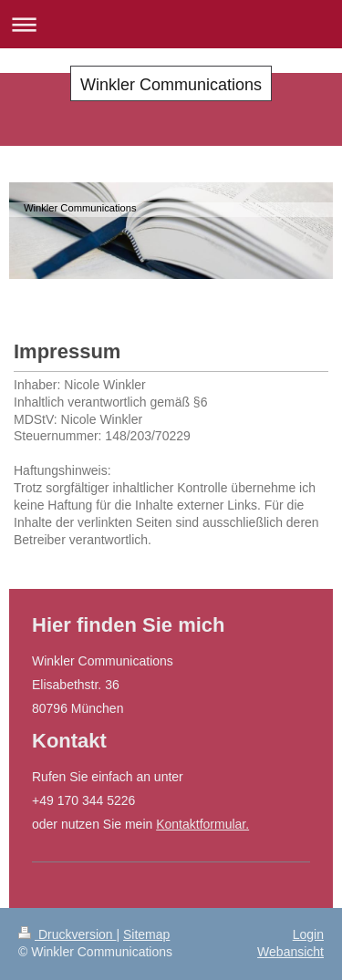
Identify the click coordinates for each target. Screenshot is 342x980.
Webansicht (290, 952)
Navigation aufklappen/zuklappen (171, 24)
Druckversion (67, 934)
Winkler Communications (171, 85)
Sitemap (146, 934)
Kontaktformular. (202, 824)
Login (308, 934)
